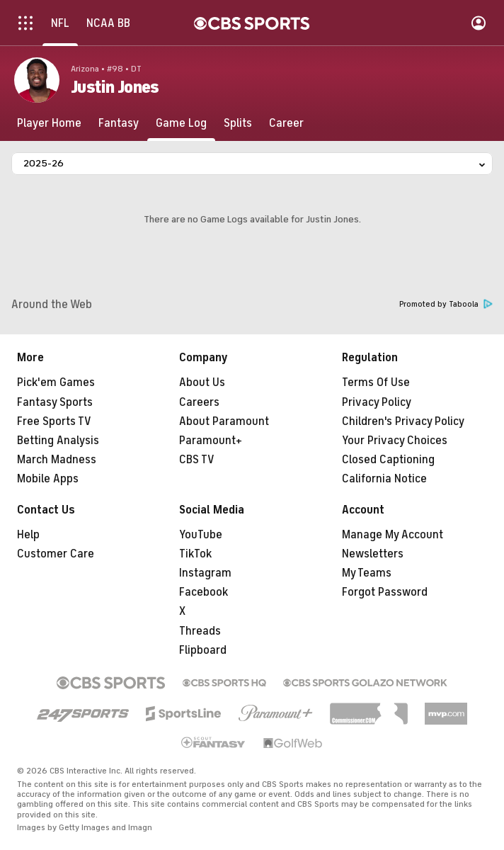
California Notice (384, 479)
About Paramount (224, 421)
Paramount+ (211, 441)
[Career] (286, 123)
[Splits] (238, 123)
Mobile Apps (48, 479)
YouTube (201, 535)
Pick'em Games (56, 382)
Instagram (205, 573)
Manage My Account (393, 535)
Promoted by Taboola (446, 304)
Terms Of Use (376, 382)
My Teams (367, 573)
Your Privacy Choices (395, 441)
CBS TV (197, 460)
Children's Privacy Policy (403, 421)
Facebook (204, 592)
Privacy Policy (377, 402)
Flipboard (203, 650)
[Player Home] (49, 123)
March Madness (57, 460)
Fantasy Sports (55, 402)
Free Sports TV (54, 421)
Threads (200, 631)
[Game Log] (181, 123)
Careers (199, 402)
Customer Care (56, 554)
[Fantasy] (119, 123)
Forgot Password (385, 592)
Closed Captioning (388, 460)
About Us (202, 382)
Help (28, 535)
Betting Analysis (58, 441)
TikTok (195, 554)
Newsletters (373, 554)
